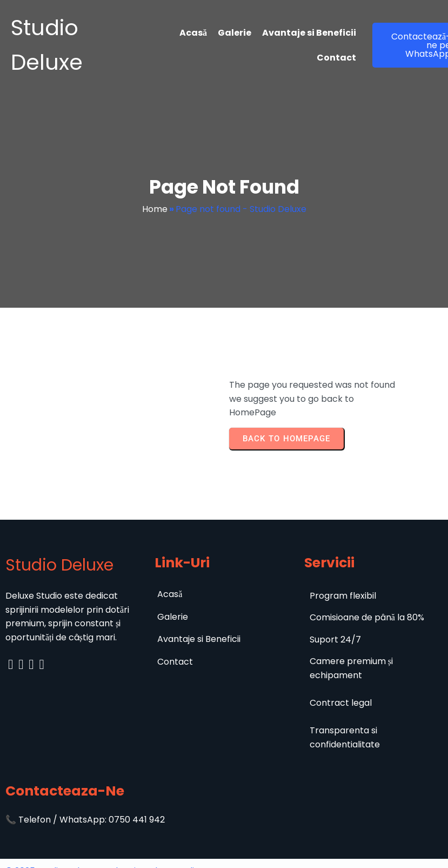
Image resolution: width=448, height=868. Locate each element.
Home (155, 209)
